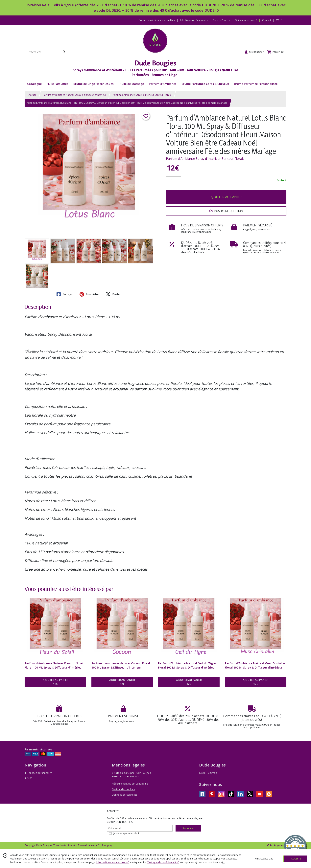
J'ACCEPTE (296, 859)
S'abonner (188, 828)
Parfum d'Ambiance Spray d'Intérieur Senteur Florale (205, 159)
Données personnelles (38, 773)
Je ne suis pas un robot (126, 833)
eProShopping (104, 845)
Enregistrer (90, 294)
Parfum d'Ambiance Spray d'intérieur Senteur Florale (142, 95)
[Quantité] (173, 180)
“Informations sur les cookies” (112, 862)
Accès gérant (275, 845)
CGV (28, 778)
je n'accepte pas (264, 859)
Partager (65, 294)
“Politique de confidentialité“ (163, 862)
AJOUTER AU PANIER (226, 197)
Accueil (33, 95)
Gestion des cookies (123, 789)
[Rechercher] (64, 52)
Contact (267, 20)
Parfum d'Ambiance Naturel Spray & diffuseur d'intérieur (75, 95)
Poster (113, 294)
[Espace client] (254, 52)
